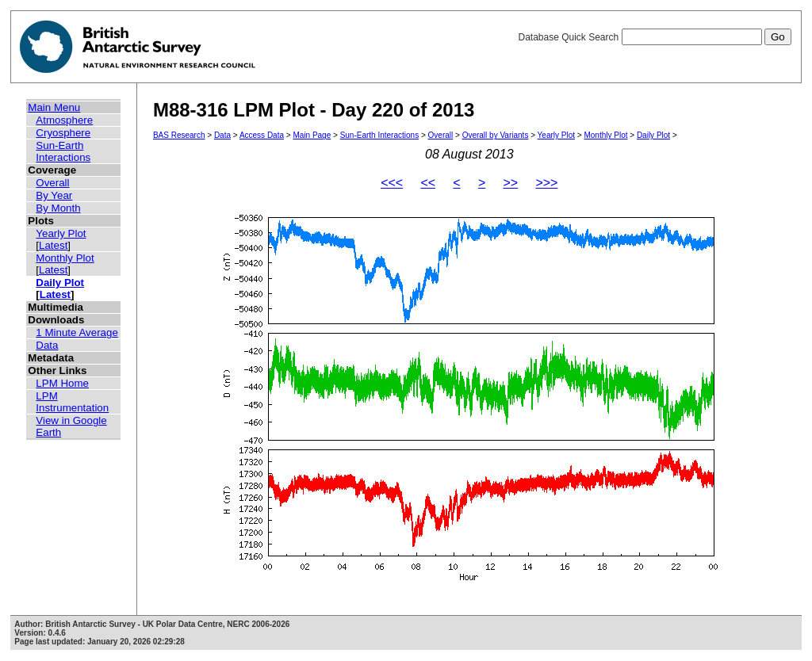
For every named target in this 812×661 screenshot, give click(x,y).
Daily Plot (60, 283)
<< (428, 183)
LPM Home (62, 383)
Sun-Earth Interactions (63, 151)
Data (47, 345)
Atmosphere (64, 120)
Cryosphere (63, 133)
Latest (53, 245)
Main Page (312, 135)
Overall (52, 183)
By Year (54, 195)
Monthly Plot (65, 258)
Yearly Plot (61, 233)
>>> (546, 183)
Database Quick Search (654, 37)
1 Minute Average (77, 332)
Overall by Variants (496, 135)
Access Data (262, 135)
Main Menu (54, 107)
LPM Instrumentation (72, 402)
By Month (58, 208)
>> (510, 183)
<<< (392, 183)
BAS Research (179, 135)
